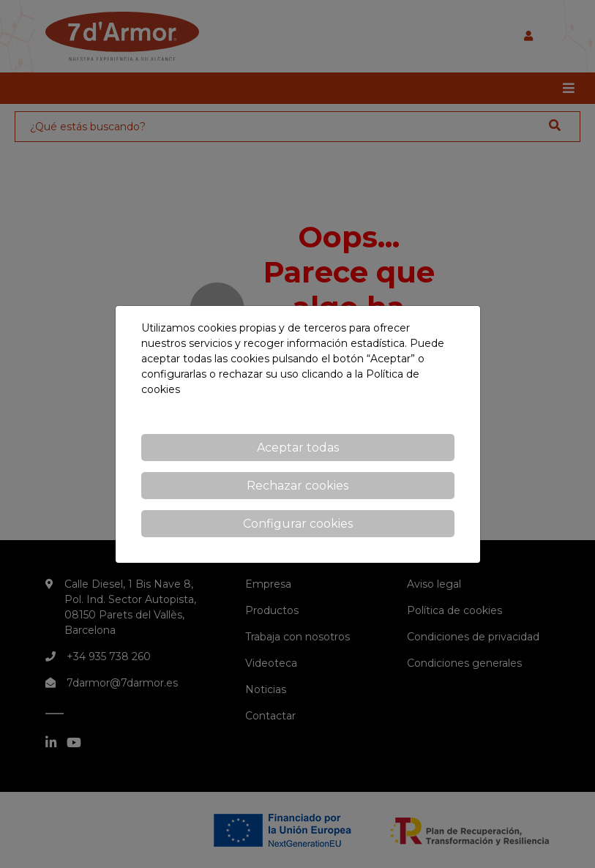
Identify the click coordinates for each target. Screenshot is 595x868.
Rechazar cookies (297, 486)
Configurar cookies (298, 524)
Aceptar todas (298, 448)
